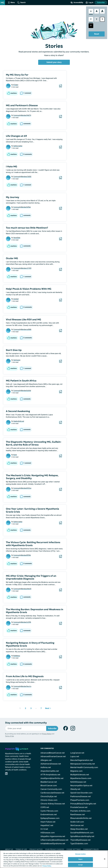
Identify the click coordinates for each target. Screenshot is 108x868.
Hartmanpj (17, 360)
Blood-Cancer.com (49, 786)
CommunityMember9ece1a (22, 686)
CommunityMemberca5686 (22, 329)
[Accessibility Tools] (77, 3)
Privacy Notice (47, 734)
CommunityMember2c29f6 (22, 622)
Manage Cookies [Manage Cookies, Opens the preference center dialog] (80, 854)
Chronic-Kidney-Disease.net (53, 804)
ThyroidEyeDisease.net (80, 840)
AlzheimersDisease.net (51, 764)
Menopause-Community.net (83, 764)
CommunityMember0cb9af (22, 391)
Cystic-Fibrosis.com (49, 811)
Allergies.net (46, 760)
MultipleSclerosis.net (80, 775)
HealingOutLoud (19, 421)
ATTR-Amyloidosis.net (50, 775)
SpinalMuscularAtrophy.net (82, 836)
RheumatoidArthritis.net (81, 818)
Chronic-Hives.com (49, 800)
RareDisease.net (78, 814)
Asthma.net (46, 767)
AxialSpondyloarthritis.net (52, 778)
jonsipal (16, 299)
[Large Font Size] (97, 11)
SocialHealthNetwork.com (82, 833)
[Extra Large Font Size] (102, 11)
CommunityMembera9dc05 (22, 589)
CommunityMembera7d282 (22, 177)
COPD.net (45, 807)
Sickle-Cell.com (77, 822)
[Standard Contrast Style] (91, 19)
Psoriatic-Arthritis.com (80, 811)
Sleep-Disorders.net (79, 829)
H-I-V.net (44, 829)
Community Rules (91, 849)
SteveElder (17, 238)
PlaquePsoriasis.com (80, 800)
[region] (54, 859)
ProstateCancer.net (79, 807)
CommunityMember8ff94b (22, 555)
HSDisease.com (48, 833)
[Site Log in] (89, 3)
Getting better (18, 146)
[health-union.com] (17, 749)
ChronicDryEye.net (49, 796)
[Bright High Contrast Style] (102, 19)
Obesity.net (75, 789)
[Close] (105, 859)
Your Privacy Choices (54, 849)
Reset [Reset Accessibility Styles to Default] (97, 34)
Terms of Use (9, 736)
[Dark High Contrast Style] (91, 26)
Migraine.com (76, 771)
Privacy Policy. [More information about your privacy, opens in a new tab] (47, 866)
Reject (80, 859)
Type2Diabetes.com (79, 844)
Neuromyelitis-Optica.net (81, 786)
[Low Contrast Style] (97, 19)
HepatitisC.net (47, 825)
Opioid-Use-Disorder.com (81, 793)
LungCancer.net (77, 753)
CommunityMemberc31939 (22, 268)
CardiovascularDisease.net (52, 793)
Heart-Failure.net (48, 822)
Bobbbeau (17, 656)
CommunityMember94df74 (22, 115)
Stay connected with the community (26, 723)
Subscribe (101, 2)
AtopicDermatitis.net (50, 771)
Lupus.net (75, 756)
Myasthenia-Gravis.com (81, 778)
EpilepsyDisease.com (50, 818)
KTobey (16, 85)
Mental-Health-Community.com (84, 767)
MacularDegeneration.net (82, 760)
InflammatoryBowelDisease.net (54, 840)
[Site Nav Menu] (11, 3)
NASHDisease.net (78, 782)
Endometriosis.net (49, 814)
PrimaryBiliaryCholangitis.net (83, 804)
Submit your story (54, 62)
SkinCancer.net (77, 825)
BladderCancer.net (49, 782)
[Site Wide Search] (21, 3)
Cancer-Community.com (51, 789)
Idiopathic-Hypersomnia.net (53, 836)
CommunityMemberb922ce (22, 488)
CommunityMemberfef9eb (22, 207)
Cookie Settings (74, 849)
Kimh (15, 455)
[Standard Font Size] (91, 11)
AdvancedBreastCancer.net (53, 753)
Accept (80, 865)
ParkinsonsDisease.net (81, 796)
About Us (9, 849)
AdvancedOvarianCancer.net (53, 756)
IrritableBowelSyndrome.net (53, 844)
